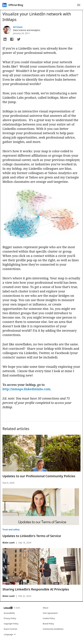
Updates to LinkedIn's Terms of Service (32, 536)
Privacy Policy (10, 618)
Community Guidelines (53, 629)
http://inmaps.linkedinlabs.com (26, 389)
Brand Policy (48, 624)
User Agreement (50, 613)
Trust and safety (11, 529)
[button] (5, 39)
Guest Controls (10, 629)
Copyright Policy (11, 624)
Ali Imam (18, 27)
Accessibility (9, 613)
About (46, 608)
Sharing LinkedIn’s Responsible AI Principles (36, 589)
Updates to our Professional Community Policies (39, 476)
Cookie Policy (49, 618)
